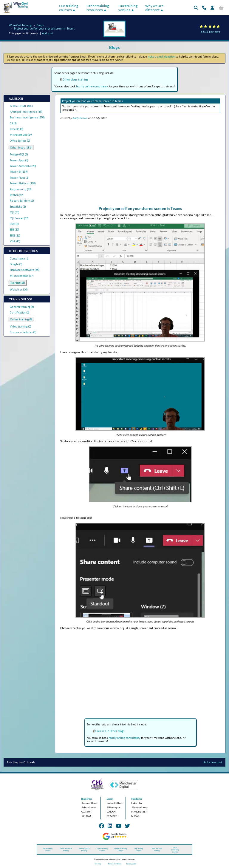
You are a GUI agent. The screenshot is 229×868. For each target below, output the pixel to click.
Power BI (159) (19, 172)
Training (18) (18, 283)
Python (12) (17, 195)
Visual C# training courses (175, 850)
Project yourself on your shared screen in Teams (44, 28)
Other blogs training (75, 79)
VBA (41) (15, 241)
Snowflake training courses (120, 850)
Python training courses (102, 850)
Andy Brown (80, 118)
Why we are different (154, 8)
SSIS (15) (15, 230)
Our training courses (69, 8)
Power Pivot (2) (19, 178)
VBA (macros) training (157, 850)
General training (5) (22, 307)
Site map (98, 864)
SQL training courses (139, 850)
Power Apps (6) (19, 160)
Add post (48, 33)
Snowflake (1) (18, 207)
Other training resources (98, 8)
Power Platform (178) (23, 183)
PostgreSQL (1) (19, 154)
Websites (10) (19, 289)
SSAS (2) (14, 224)
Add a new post (213, 762)
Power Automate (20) (23, 166)
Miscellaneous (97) (22, 276)
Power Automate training (66, 850)
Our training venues (128, 8)
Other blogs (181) (21, 148)
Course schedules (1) (23, 332)
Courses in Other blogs (110, 731)
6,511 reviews (210, 32)
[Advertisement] (140, 165)
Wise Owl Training (20, 25)
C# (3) (13, 123)
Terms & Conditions (115, 864)
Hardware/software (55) (25, 270)
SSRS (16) (15, 235)
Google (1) (16, 264)
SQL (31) (15, 212)
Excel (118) (17, 129)
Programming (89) (21, 189)
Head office (87, 799)
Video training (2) (21, 326)
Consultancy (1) (19, 258)
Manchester (137, 799)
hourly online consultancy (92, 86)
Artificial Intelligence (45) (26, 112)
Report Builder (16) (22, 201)
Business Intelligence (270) (27, 117)
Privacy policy (131, 864)
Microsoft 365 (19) (21, 135)
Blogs (40, 25)
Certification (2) (20, 312)
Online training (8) (21, 319)
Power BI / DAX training (84, 850)
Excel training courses (48, 850)
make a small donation (161, 57)
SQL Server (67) (19, 218)
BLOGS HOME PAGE (22, 106)
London (110, 799)
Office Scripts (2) (20, 141)
